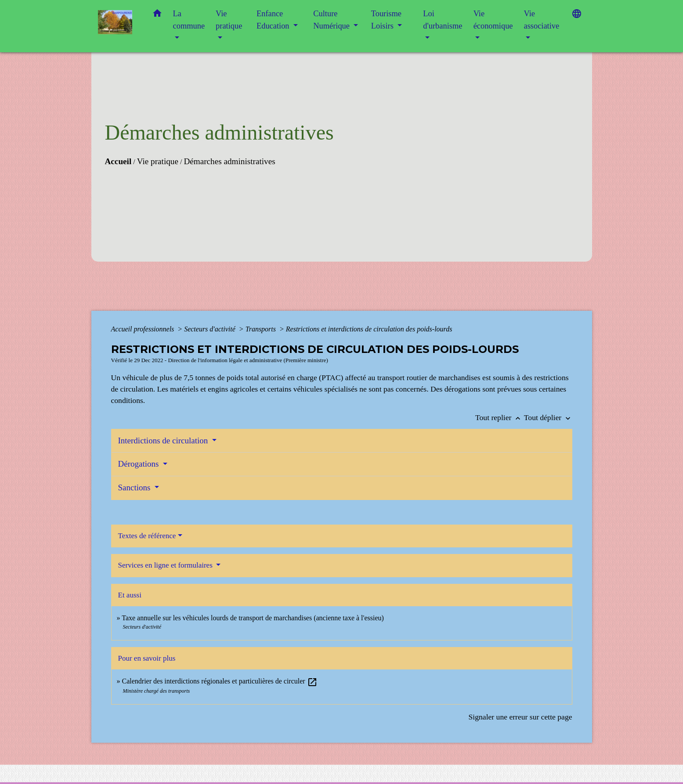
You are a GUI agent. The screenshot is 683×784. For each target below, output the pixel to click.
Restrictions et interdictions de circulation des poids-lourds (369, 329)
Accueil (118, 161)
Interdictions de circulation (164, 441)
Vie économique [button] (493, 20)
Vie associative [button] (541, 20)
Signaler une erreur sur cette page (520, 717)
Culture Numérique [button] (332, 20)
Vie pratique (158, 161)
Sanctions (136, 487)
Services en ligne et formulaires (166, 565)
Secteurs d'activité (211, 329)
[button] (157, 15)
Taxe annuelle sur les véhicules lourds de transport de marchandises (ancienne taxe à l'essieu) (253, 618)
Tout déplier (548, 417)
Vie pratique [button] (229, 20)
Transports (262, 329)
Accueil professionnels (144, 329)
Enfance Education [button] (274, 20)
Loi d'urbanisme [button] (443, 20)
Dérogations (140, 464)
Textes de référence (147, 536)
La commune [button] (189, 20)
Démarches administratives (229, 161)
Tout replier (500, 417)
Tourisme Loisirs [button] (386, 20)
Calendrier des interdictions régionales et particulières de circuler (220, 681)
